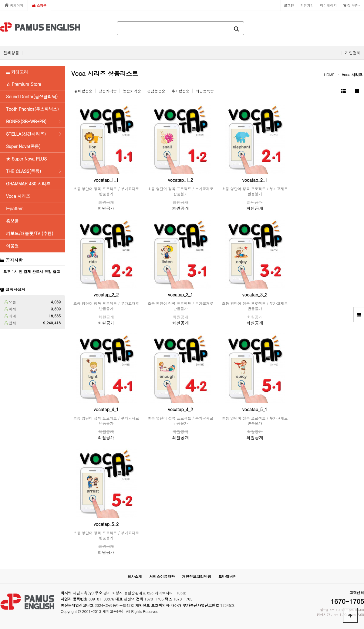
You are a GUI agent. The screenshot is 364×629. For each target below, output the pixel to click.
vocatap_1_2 (180, 180)
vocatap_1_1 (106, 180)
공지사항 (14, 260)
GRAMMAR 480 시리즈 (28, 184)
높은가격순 (132, 91)
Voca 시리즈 (18, 196)
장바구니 (352, 5)
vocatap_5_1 (255, 409)
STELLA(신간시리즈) (26, 134)
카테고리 (17, 72)
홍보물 (12, 221)
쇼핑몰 (39, 5)
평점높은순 (156, 91)
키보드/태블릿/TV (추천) (30, 233)
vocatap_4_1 (106, 409)
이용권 (12, 246)
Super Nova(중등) (23, 146)
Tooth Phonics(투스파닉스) (32, 109)
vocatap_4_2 (180, 409)
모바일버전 (227, 576)
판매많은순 (83, 91)
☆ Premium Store (24, 84)
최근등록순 (205, 91)
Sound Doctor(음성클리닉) (32, 96)
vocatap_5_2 (106, 524)
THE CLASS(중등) (24, 171)
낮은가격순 (108, 91)
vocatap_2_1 (255, 180)
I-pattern (15, 208)
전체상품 (11, 53)
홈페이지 (14, 5)
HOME (329, 74)
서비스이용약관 (162, 576)
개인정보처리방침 (197, 576)
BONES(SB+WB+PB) (26, 121)
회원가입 (307, 5)
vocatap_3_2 (255, 295)
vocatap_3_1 (180, 295)
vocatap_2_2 (106, 295)
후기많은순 (180, 91)
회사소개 (135, 576)
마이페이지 (328, 5)
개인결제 (353, 53)
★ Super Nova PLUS (26, 159)
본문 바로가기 (0, 0)
